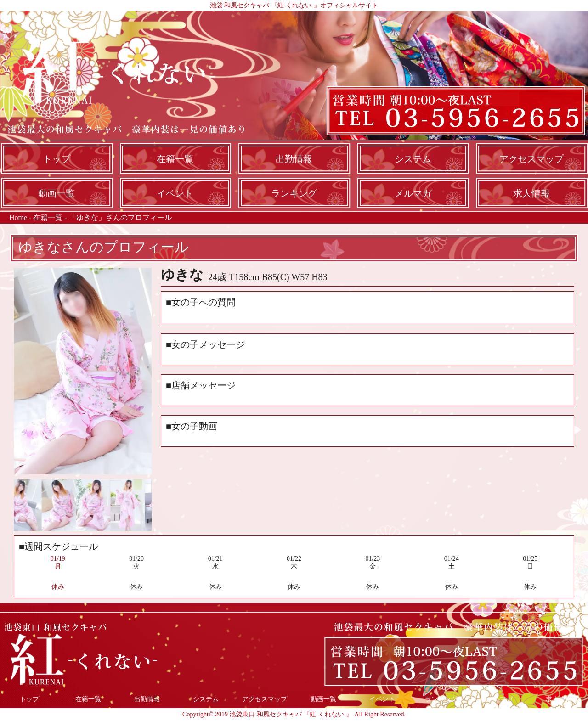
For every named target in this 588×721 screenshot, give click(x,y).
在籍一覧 (175, 159)
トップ (57, 159)
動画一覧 (57, 193)
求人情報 (531, 193)
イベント (175, 193)
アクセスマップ (531, 159)
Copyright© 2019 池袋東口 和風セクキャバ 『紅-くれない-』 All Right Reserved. (294, 714)
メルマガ (413, 193)
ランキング (294, 193)
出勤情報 (294, 159)
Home (18, 217)
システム (413, 159)
